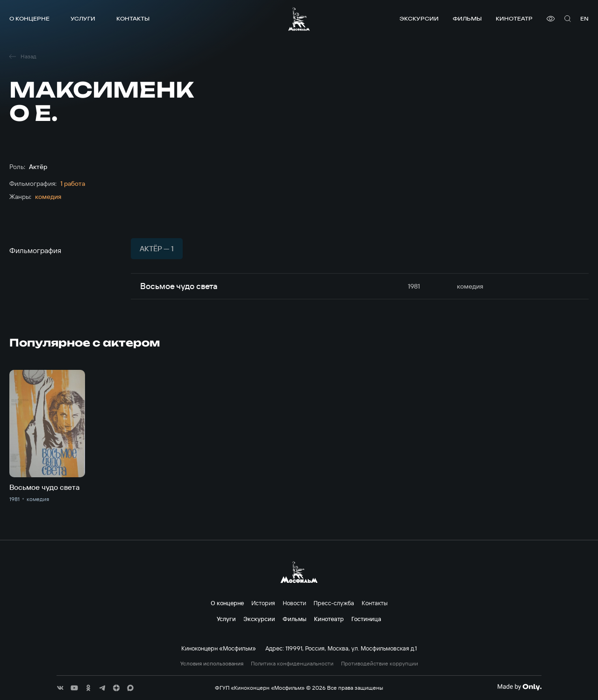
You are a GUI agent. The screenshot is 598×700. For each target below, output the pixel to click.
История (263, 603)
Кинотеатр (514, 18)
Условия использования (212, 664)
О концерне (29, 18)
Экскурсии (419, 18)
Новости (294, 603)
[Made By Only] (519, 687)
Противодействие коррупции (380, 664)
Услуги (83, 18)
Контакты (133, 18)
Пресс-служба (334, 603)
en (584, 18)
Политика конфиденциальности (292, 664)
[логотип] (299, 19)
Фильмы (467, 18)
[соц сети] (60, 688)
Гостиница (366, 619)
